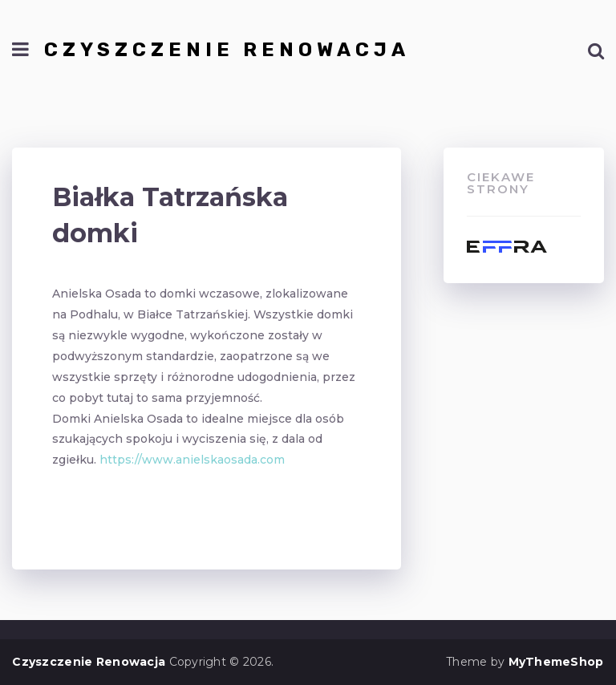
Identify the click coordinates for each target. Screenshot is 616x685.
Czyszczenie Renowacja (227, 50)
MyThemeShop (556, 662)
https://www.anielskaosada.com (192, 460)
